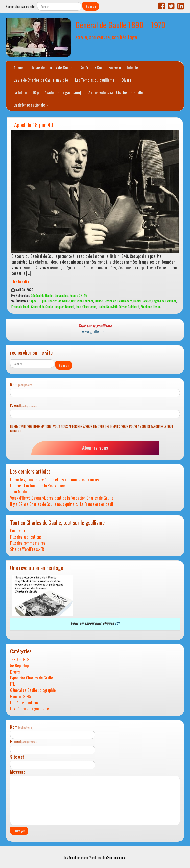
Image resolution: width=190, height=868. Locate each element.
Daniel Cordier (142, 301)
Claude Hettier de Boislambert (113, 301)
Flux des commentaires (28, 543)
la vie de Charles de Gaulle (52, 68)
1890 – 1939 (20, 660)
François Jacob (21, 307)
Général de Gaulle (42, 307)
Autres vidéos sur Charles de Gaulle (116, 92)
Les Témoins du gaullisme (95, 80)
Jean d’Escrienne (86, 307)
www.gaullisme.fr (95, 331)
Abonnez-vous (95, 448)
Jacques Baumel (64, 307)
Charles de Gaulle (59, 301)
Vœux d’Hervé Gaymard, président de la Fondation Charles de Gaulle (62, 498)
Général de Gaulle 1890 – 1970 (120, 25)
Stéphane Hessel (151, 307)
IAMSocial (70, 858)
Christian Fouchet (82, 301)
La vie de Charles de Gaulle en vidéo (41, 80)
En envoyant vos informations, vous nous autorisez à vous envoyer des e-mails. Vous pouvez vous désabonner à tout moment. (92, 429)
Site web (17, 757)
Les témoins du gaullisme (30, 709)
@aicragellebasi (116, 858)
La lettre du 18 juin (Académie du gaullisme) (47, 92)
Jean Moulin (19, 492)
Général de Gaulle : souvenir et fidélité (109, 68)
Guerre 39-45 (78, 295)
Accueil (19, 68)
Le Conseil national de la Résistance (37, 486)
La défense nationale (31, 105)
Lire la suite (20, 282)
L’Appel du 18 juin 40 (32, 124)
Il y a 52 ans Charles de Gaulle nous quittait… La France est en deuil (62, 504)
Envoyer (19, 831)
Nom (22, 385)
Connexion (18, 531)
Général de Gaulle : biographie (49, 295)
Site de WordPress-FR (27, 549)
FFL (12, 684)
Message (18, 772)
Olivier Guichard (129, 307)
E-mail (23, 406)
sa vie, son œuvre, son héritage (106, 37)
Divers (127, 80)
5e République (21, 666)
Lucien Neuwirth (108, 307)
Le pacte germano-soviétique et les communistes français (55, 480)
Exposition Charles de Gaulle (32, 678)
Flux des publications (26, 537)
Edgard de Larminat (164, 301)
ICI (117, 623)
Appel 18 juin (38, 301)
